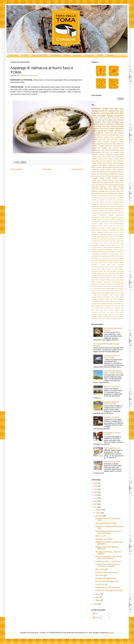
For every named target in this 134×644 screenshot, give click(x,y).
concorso (109, 170)
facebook (103, 172)
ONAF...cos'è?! (100, 536)
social (93, 161)
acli (123, 163)
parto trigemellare (96, 275)
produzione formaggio (99, 187)
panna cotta (120, 271)
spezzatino (110, 304)
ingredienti (95, 155)
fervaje (107, 237)
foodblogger (95, 245)
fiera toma (100, 239)
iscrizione (104, 180)
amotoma (106, 204)
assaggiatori (120, 206)
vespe (118, 314)
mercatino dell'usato (112, 155)
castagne (94, 219)
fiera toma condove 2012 (100, 176)
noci (106, 269)
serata (122, 159)
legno (93, 258)
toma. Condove (108, 310)
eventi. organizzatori (101, 234)
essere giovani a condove (116, 232)
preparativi (100, 282)
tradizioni (94, 146)
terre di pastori (107, 306)
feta (123, 237)
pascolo (112, 185)
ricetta (106, 144)
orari (108, 271)
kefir (121, 254)
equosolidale (112, 230)
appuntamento (95, 206)
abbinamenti (117, 146)
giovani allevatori (112, 178)
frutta (105, 247)
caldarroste (114, 213)
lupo (118, 258)
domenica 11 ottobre (105, 228)
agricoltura (95, 165)
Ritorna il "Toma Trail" (111, 386)
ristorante (116, 189)
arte (104, 120)
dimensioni (100, 226)
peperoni (102, 278)
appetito (94, 148)
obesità (101, 271)
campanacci (95, 170)
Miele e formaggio (101, 569)
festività (119, 237)
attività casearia (96, 167)
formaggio (102, 115)
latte (116, 139)
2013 (115, 161)
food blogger (120, 243)
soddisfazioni (120, 299)
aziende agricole (97, 131)
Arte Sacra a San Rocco (112, 462)
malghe (94, 183)
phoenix (118, 278)
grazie (115, 252)
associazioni (120, 165)
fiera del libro (95, 174)
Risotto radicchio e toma (102, 200)
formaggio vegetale (105, 245)
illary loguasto (96, 254)
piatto (97, 280)
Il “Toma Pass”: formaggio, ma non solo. (109, 590)
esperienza (120, 170)
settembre (99, 516)
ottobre (107, 185)
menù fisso (103, 262)
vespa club (112, 314)
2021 (96, 483)
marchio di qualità (102, 183)
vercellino (105, 314)
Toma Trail (89, 55)
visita (104, 319)
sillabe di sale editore (113, 297)
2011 (96, 604)
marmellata (101, 260)
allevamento (120, 129)
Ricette (100, 55)
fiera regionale (96, 152)
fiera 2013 (94, 239)
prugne (108, 288)
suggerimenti (99, 306)
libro (108, 126)
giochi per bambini (113, 152)
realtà (99, 291)
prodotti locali (120, 284)
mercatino (106, 142)
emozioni (98, 230)
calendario (94, 215)
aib (123, 146)
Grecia (105, 196)
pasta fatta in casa (114, 275)
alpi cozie (100, 204)
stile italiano (117, 304)
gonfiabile (94, 252)
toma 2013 (121, 306)
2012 (96, 507)
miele (122, 155)
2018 (96, 489)
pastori (122, 275)
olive (105, 271)
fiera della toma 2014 (115, 113)
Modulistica (56, 55)
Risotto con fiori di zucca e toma (106, 572)
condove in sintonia (108, 221)
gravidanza (109, 252)
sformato (94, 297)
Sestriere (102, 202)
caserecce (121, 217)
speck (108, 301)
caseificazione (96, 150)
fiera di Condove (119, 174)
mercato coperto (119, 262)
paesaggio (113, 271)
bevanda (101, 211)
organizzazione (99, 185)
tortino (104, 312)
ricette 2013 (103, 189)
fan (119, 234)
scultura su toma (103, 159)
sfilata (122, 295)
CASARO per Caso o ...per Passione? (108, 561)
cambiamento (103, 215)
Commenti (97, 618)
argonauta (103, 206)
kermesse (111, 180)
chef (99, 219)
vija (104, 316)
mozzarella (101, 267)
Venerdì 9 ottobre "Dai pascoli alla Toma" (112, 403)
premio (93, 282)
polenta (117, 280)
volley (112, 319)
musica (94, 144)
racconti (116, 288)
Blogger (111, 633)
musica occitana (96, 269)
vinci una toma (110, 316)
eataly (93, 230)
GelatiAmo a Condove (112, 417)
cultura (109, 122)
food (110, 176)
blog (110, 148)
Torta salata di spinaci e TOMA (106, 523)
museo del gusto (119, 267)
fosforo (113, 245)
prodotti (121, 185)
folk (114, 243)
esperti (106, 232)
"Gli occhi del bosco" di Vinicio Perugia (112, 356)
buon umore (107, 213)
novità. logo (111, 269)
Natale (118, 124)
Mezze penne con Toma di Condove (108, 587)
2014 (96, 501)
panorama (94, 273)
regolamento (100, 144)
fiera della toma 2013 (113, 120)
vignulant (100, 316)
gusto (122, 152)
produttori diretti (101, 286)
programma (95, 129)
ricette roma (105, 291)
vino (102, 193)
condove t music (119, 221)
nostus (122, 183)
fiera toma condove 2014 (117, 241)
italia (117, 254)
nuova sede (95, 271)
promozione (98, 288)
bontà (99, 213)
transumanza (110, 124)
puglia (112, 288)
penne (97, 278)
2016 (118, 161)
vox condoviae (119, 193)
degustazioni (120, 137)
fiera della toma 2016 (107, 174)
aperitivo (105, 165)
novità (93, 157)
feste (111, 237)
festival (114, 237)
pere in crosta (112, 278)
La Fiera (25, 55)
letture (97, 258)
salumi (98, 293)
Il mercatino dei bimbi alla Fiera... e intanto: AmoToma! (114, 372)
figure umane (99, 243)
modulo (114, 265)
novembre (99, 510)
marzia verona (96, 142)
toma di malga (105, 308)
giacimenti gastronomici (105, 250)
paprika (100, 273)
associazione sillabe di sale (115, 135)
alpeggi (110, 115)
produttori (120, 126)
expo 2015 (115, 234)
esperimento (100, 232)
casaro (122, 148)
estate (93, 234)
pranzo (122, 280)
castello (102, 170)
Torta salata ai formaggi (112, 202)
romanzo (121, 291)
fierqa (93, 243)
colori (100, 221)
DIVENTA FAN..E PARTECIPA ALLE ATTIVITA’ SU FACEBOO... (108, 565)
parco (104, 273)
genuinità (94, 250)
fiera (118, 111)
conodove (94, 224)
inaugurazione (104, 254)
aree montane (102, 148)
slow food (113, 299)
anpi (120, 204)
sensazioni (117, 295)
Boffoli (93, 196)
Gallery (67, 55)
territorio (121, 133)
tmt (116, 306)
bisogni (116, 211)
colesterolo (94, 221)
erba (118, 230)
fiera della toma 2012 (103, 118)
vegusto (99, 314)
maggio (122, 258)
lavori (122, 256)
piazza (117, 185)
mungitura (108, 267)
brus (102, 213)
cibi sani (103, 219)
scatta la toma (115, 293)
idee (99, 180)
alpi (100, 165)
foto (104, 152)
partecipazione (120, 273)
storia (107, 191)
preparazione (107, 282)
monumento (95, 267)
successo (112, 191)
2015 (93, 135)
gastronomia (111, 247)
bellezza (111, 208)
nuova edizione (119, 269)
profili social (112, 187)
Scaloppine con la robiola (104, 539)
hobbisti (94, 180)
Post (95, 614)
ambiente (103, 135)
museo (112, 267)
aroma (108, 206)
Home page (13, 55)
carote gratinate (106, 217)
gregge (122, 178)
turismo (98, 193)
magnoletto (95, 260)
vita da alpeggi (109, 193)
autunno (97, 208)
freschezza (100, 247)
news (103, 269)
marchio (121, 139)
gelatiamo (117, 247)
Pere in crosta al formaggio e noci (107, 581)
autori (93, 208)
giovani (122, 250)
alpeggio (98, 135)
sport (122, 144)
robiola (116, 291)
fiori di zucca (108, 243)
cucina (122, 150)
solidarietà (95, 191)
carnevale (115, 148)
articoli (112, 206)
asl (116, 206)
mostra (121, 122)
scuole (111, 295)
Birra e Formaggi (101, 575)
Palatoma (110, 163)
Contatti (110, 55)
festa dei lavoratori (112, 172)
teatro (98, 161)
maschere (111, 183)
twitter (112, 312)
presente (109, 284)
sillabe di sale (101, 297)
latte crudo (117, 256)
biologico (111, 211)
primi (114, 284)
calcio (122, 167)
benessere (116, 167)
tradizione (109, 161)
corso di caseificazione (112, 150)
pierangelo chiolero (105, 280)
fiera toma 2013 (117, 239)
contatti (106, 224)
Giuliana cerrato (102, 163)
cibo (93, 122)
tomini (100, 312)
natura (117, 183)
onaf (93, 185)
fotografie (94, 247)
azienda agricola (107, 167)
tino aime (103, 161)
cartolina (114, 217)
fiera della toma (117, 109)
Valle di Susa (117, 163)
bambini (94, 137)
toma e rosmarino (115, 308)
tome (93, 193)
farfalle (99, 237)
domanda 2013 (112, 226)
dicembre (94, 226)
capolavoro (111, 215)
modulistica (95, 124)
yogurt (115, 319)
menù (106, 260)
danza (111, 224)
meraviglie (110, 262)
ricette (94, 115)
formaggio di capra (118, 176)
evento (109, 234)
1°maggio (101, 146)
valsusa (94, 314)
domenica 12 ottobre (118, 228)
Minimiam (98, 198)
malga (122, 180)
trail (108, 312)
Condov (94, 163)
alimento (121, 202)
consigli (100, 224)
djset (105, 226)
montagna (96, 111)
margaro (102, 155)
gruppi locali (120, 252)
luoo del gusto (111, 258)
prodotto (94, 286)
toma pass (99, 310)
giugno (98, 600)
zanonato (120, 319)
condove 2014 (100, 122)
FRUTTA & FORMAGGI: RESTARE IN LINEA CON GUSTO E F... (108, 557)
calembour (121, 213)
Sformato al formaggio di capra (106, 578)
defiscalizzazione (119, 224)
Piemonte (109, 146)
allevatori (94, 204)
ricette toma (111, 157)
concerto (112, 137)
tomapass (117, 310)
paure (93, 278)
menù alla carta (113, 260)
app (123, 204)
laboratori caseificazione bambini (105, 256)
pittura (113, 280)
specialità (102, 191)
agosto (98, 594)
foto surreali (120, 245)
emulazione (105, 230)
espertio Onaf (96, 172)
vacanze (116, 312)
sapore (102, 293)
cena (102, 150)
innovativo (112, 254)
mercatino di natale (117, 142)
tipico (113, 306)
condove (96, 108)
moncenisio (121, 265)
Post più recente (17, 169)
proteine (104, 288)
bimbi (106, 211)
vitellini (108, 319)
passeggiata (105, 275)
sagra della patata (114, 144)
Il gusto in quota (116, 196)
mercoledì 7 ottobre (98, 265)
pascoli (102, 124)
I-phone (109, 196)
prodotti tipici (101, 157)
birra (106, 131)
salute (122, 189)
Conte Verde (99, 196)
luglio (98, 597)
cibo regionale (111, 219)
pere (106, 278)
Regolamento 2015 (40, 55)
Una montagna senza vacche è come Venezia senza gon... (108, 532)
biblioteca (100, 137)
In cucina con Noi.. (102, 584)
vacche (122, 312)
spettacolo (103, 304)
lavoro (117, 180)
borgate (111, 131)
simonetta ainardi (104, 299)
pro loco (114, 133)
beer (107, 208)
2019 (122, 161)
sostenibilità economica (98, 301)
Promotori (77, 55)
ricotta (111, 291)
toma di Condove (108, 111)
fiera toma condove (104, 241)
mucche (107, 133)
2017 (96, 492)
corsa (114, 170)
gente (122, 247)
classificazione (120, 219)
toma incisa (120, 191)
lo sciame (103, 258)
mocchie (113, 126)
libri (122, 120)
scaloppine (108, 293)
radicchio (121, 288)
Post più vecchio (78, 169)
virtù (101, 319)
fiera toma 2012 (108, 239)
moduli (108, 265)
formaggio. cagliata (98, 178)
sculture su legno (114, 159)
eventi (104, 139)
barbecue (103, 208)
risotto (110, 189)
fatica (103, 237)
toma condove (96, 308)
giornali (116, 250)
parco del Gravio (110, 273)
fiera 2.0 (121, 172)
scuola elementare (103, 295)
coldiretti (106, 137)
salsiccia (94, 293)
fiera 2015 (111, 139)
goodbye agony (102, 252)
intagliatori (100, 133)
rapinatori (94, 291)
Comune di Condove (107, 129)
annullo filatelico (113, 204)
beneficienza (117, 208)
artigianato (112, 165)
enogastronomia (96, 139)
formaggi (115, 122)
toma (105, 108)
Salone (111, 200)
